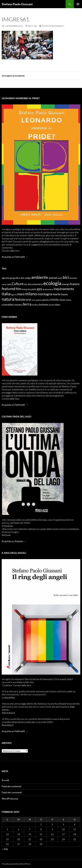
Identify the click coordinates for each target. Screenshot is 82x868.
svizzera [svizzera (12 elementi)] (18, 305)
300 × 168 (32, 26)
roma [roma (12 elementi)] (68, 300)
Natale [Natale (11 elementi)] (64, 294)
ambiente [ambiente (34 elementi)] (40, 277)
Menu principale (78, 4)
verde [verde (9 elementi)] (51, 305)
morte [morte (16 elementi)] (56, 294)
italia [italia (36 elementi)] (6, 294)
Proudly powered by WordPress (16, 864)
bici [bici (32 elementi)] (66, 277)
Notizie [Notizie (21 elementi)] (20, 299)
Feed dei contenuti (12, 786)
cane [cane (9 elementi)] (4, 284)
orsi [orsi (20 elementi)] (28, 299)
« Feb (5, 849)
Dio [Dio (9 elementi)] (26, 284)
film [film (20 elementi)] (19, 289)
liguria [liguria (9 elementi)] (14, 295)
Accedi (5, 780)
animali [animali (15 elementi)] (53, 278)
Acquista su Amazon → (14, 541)
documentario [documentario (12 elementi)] (35, 284)
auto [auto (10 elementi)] (60, 278)
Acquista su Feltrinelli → (15, 257)
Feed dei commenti (12, 792)
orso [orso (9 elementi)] (34, 300)
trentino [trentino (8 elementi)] (35, 305)
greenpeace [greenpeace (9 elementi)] (48, 289)
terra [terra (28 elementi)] (27, 304)
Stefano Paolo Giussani (17, 4)
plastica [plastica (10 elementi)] (46, 300)
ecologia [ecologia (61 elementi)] (52, 283)
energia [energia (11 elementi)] (66, 284)
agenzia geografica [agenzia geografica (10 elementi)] (11, 278)
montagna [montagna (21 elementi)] (45, 294)
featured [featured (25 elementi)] (9, 289)
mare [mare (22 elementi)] (21, 294)
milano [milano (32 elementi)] (31, 294)
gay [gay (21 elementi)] (40, 289)
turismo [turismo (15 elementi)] (44, 304)
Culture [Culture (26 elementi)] (18, 284)
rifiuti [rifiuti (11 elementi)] (62, 300)
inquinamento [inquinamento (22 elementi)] (64, 289)
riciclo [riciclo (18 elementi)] (54, 300)
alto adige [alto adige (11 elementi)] (26, 278)
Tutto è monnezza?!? (53, 26)
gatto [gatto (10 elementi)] (34, 289)
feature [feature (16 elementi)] (75, 284)
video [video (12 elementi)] (57, 305)
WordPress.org (10, 799)
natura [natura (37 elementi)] (8, 299)
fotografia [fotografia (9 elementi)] (26, 289)
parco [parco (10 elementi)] (39, 300)
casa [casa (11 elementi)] (9, 284)
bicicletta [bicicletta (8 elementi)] (73, 278)
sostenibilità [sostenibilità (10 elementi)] (8, 305)
